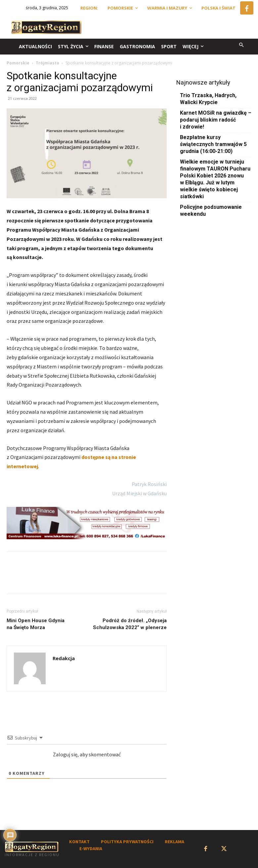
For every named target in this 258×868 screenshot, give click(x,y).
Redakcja (64, 658)
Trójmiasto (47, 63)
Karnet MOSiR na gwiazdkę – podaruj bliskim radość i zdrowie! (216, 120)
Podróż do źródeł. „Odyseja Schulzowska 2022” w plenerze (130, 624)
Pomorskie (18, 63)
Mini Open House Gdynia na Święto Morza (36, 624)
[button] (242, 45)
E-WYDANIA (91, 849)
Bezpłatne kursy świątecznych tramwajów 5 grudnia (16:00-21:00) (213, 144)
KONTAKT (79, 842)
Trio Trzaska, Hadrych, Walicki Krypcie (208, 99)
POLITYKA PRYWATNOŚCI (127, 842)
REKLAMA (174, 842)
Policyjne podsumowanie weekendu (211, 210)
